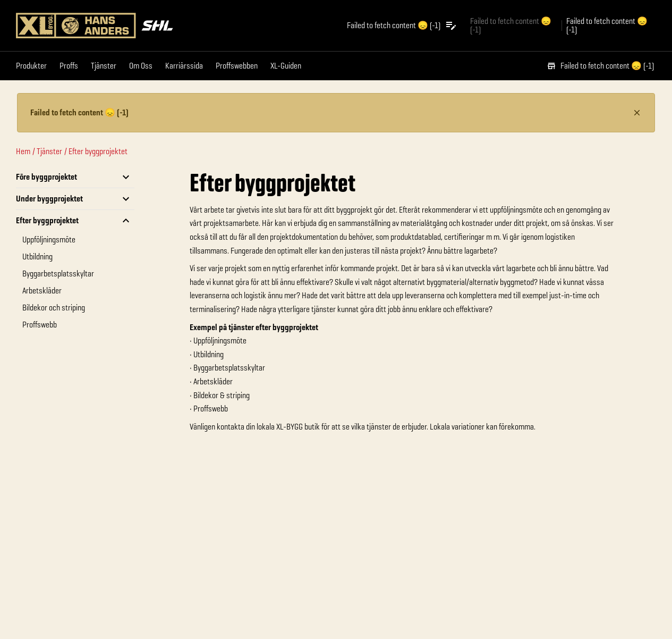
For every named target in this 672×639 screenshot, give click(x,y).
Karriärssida (184, 66)
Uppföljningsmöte (49, 239)
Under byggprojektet (49, 199)
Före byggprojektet (46, 177)
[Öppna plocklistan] (402, 26)
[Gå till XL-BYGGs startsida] (174, 26)
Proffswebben (237, 66)
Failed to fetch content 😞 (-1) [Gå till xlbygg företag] (511, 25)
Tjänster (104, 66)
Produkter (31, 66)
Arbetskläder (42, 291)
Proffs (69, 66)
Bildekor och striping (54, 308)
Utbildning (37, 257)
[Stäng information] (637, 113)
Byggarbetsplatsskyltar (58, 274)
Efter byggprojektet (98, 151)
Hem (23, 151)
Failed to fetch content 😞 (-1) (600, 66)
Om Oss (141, 66)
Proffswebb (40, 325)
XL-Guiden (286, 66)
